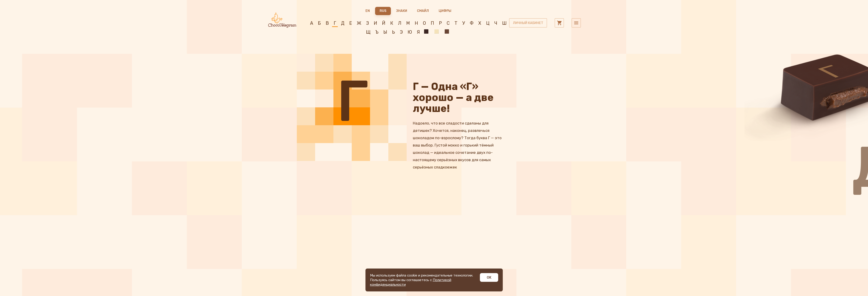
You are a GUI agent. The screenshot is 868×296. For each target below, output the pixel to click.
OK (489, 277)
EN (368, 11)
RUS (383, 11)
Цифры (445, 11)
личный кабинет (528, 23)
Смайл (423, 11)
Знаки (402, 11)
